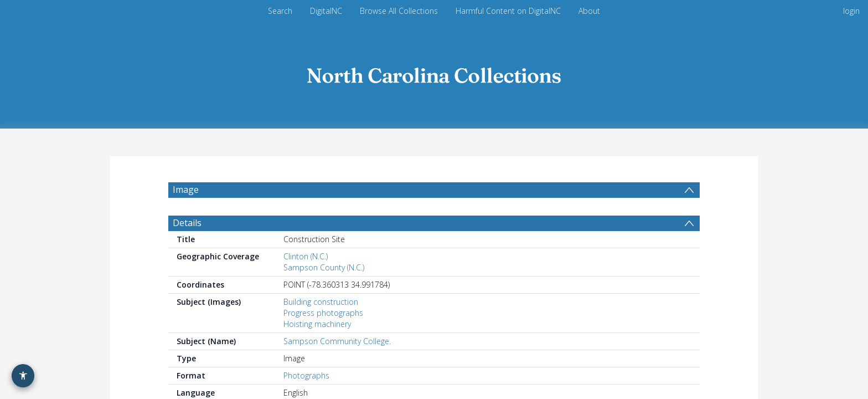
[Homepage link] (434, 73)
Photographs (306, 375)
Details (187, 223)
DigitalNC (326, 11)
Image (186, 190)
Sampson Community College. (337, 341)
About (589, 11)
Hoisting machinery (317, 324)
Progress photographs (323, 313)
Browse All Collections (399, 11)
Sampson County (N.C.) (324, 267)
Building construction (321, 302)
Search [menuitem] (280, 11)
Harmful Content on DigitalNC (508, 11)
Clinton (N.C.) (306, 256)
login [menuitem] (851, 11)
